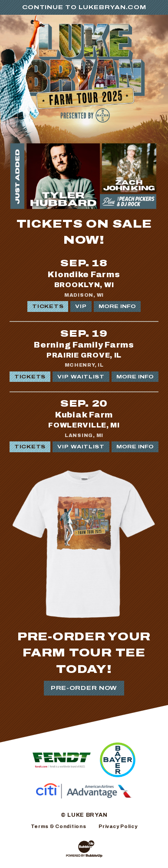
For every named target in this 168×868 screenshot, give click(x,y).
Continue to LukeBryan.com (84, 7)
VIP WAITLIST (81, 377)
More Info (117, 306)
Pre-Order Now (84, 688)
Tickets (48, 306)
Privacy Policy (118, 826)
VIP (81, 306)
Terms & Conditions (59, 826)
